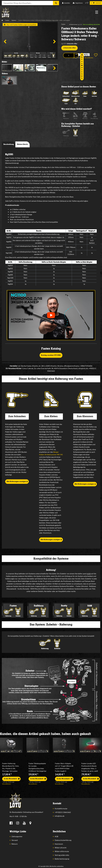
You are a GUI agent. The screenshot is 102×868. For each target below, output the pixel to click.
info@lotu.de (60, 816)
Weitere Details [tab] (22, 144)
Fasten (7, 20)
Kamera (14, 20)
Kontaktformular (61, 809)
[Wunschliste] (87, 3)
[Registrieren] (78, 3)
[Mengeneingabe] (69, 55)
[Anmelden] (66, 3)
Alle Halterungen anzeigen (17, 482)
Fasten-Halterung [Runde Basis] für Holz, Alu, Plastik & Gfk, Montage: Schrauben (11, 767)
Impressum (59, 844)
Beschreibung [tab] (9, 144)
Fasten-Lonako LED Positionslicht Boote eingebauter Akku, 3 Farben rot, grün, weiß (90, 767)
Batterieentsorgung (62, 859)
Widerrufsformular (62, 851)
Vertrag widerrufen (62, 855)
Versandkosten (6, 784)
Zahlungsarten (17, 836)
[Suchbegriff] (27, 3)
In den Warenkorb (82, 67)
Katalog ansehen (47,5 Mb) (51, 355)
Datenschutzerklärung (63, 840)
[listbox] (11, 745)
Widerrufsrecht (61, 848)
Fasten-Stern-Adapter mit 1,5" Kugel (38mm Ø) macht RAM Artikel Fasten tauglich (64, 767)
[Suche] (56, 3)
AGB (56, 836)
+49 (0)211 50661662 (63, 812)
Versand (15, 840)
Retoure (15, 844)
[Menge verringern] (76, 56)
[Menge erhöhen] (76, 54)
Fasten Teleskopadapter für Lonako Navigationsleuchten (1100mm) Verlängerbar (37, 767)
